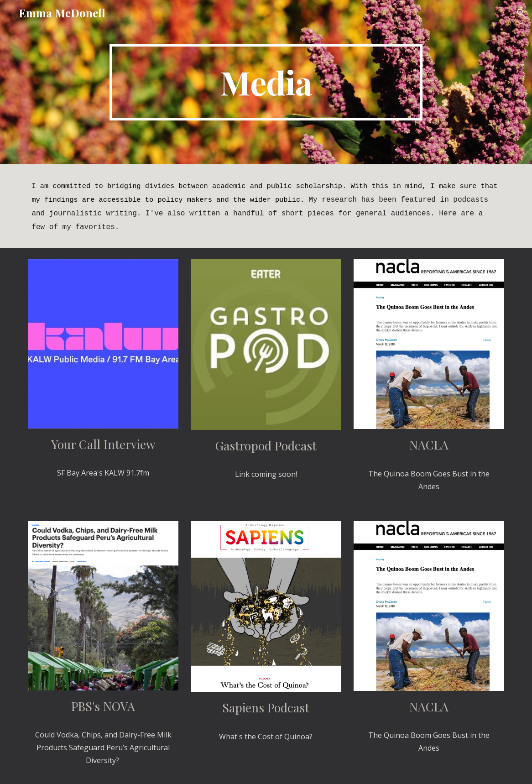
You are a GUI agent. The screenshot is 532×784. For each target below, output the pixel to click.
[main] (266, 82)
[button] (521, 13)
